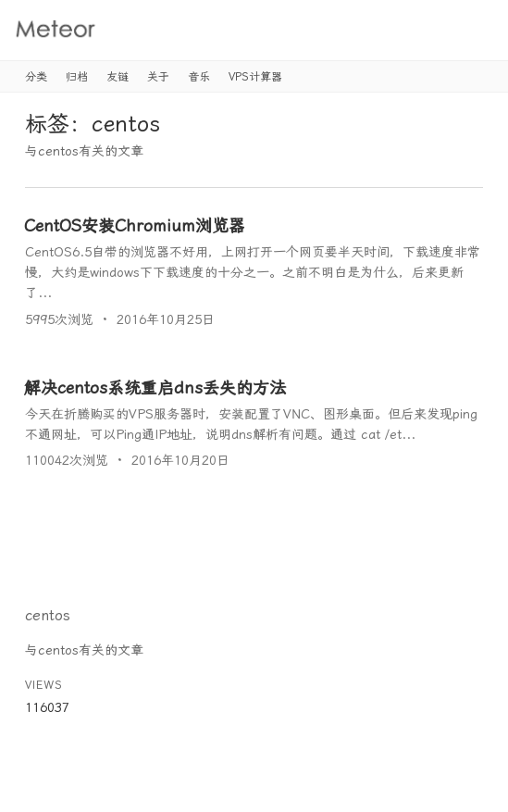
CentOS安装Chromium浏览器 (135, 225)
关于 (158, 77)
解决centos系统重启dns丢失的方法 (155, 387)
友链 (118, 77)
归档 (77, 77)
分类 (36, 77)
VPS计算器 (255, 77)
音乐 (199, 77)
